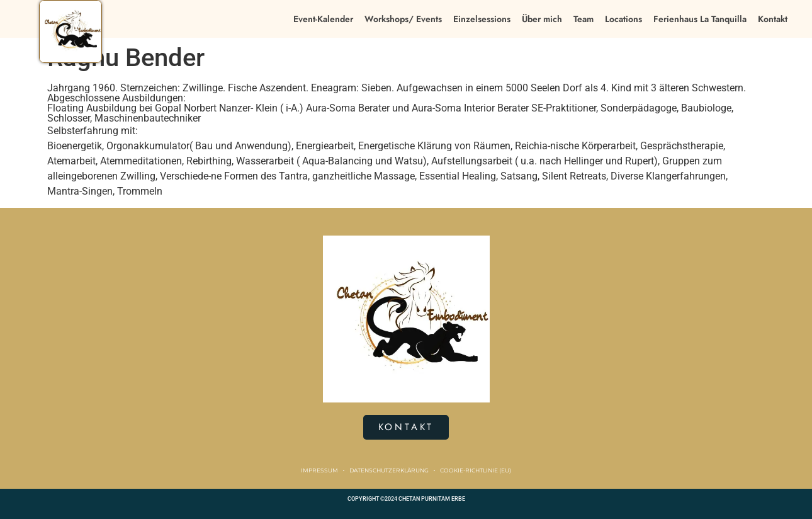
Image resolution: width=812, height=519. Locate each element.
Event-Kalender (323, 19)
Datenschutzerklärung (389, 470)
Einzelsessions (482, 19)
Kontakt (773, 19)
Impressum (319, 470)
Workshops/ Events (403, 19)
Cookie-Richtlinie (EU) (476, 470)
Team (584, 19)
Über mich (542, 19)
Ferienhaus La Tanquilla (700, 19)
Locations (623, 19)
